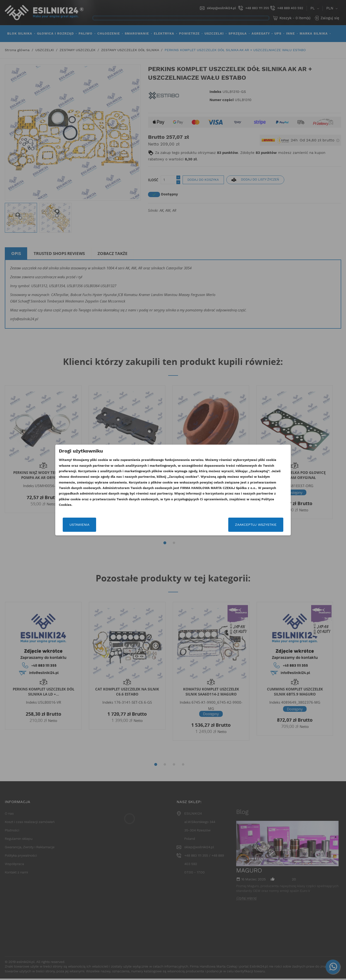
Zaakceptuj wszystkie (255, 525)
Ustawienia (80, 525)
